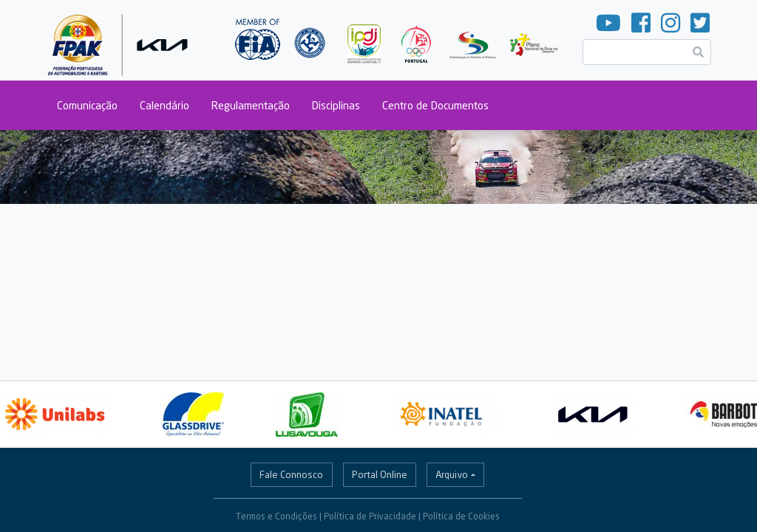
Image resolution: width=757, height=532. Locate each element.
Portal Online (380, 474)
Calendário (164, 105)
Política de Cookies (461, 516)
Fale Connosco (291, 474)
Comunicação (87, 105)
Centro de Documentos (435, 105)
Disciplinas (336, 105)
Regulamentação (251, 105)
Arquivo (452, 474)
